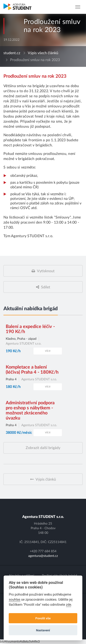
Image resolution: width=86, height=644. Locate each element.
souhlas (14, 600)
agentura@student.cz (43, 556)
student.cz (12, 53)
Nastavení (43, 630)
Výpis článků (46, 479)
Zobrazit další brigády (43, 448)
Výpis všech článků (43, 53)
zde (69, 605)
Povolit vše (43, 618)
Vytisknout (46, 271)
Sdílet (46, 287)
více (48, 351)
